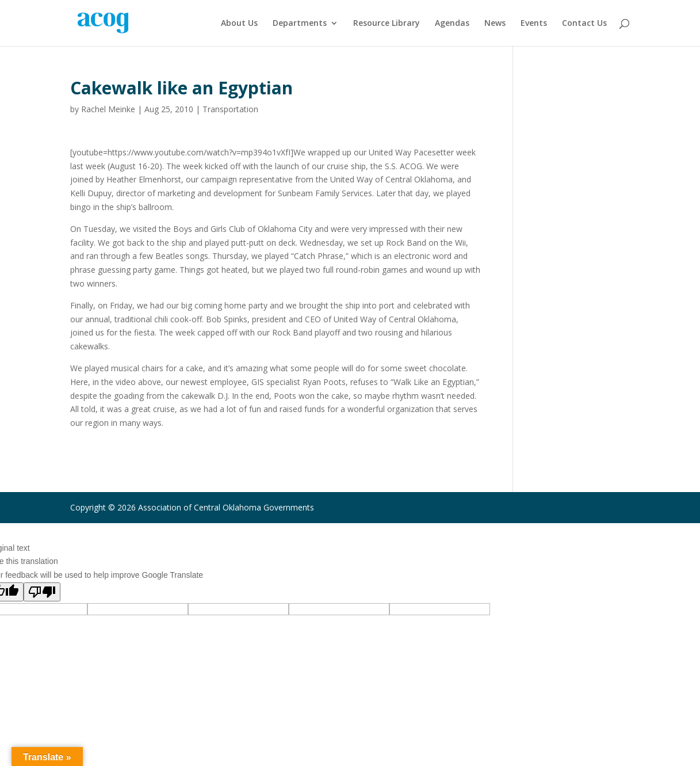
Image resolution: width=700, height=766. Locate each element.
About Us (239, 24)
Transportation (230, 109)
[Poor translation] (42, 592)
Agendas (452, 24)
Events (534, 24)
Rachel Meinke (108, 109)
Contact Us (584, 24)
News (495, 24)
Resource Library (387, 24)
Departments (300, 24)
